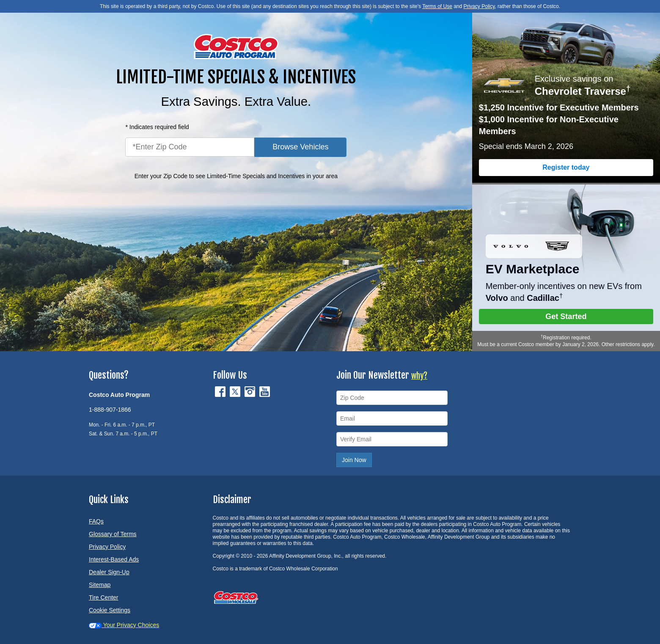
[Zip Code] (392, 398)
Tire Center (104, 597)
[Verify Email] (392, 439)
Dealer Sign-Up (109, 572)
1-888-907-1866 (110, 410)
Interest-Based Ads (114, 559)
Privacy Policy (107, 547)
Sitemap (100, 585)
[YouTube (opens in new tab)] (265, 391)
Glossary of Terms (113, 534)
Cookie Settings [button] (110, 610)
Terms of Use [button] (437, 6)
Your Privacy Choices (124, 625)
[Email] (392, 418)
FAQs (96, 521)
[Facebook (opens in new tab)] (221, 391)
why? (419, 376)
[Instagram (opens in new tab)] (251, 391)
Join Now (354, 460)
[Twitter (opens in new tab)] (236, 391)
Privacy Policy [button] (479, 6)
